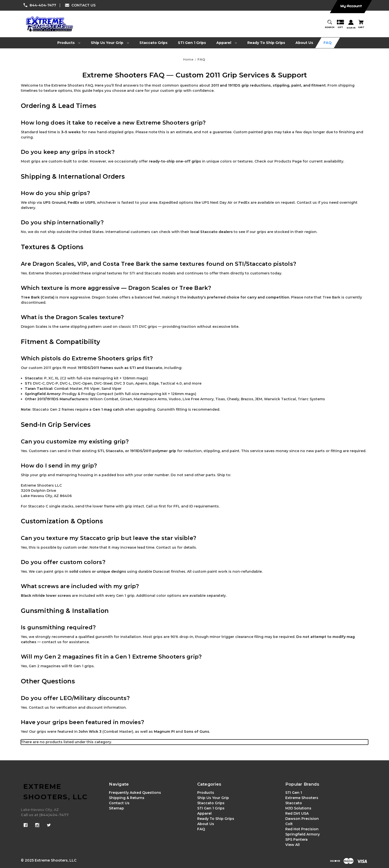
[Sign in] (351, 25)
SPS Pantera (296, 839)
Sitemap (116, 808)
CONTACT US (83, 5)
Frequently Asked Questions (135, 793)
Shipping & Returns (127, 798)
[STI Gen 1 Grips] (192, 43)
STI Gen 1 (294, 793)
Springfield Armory (303, 834)
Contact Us (119, 803)
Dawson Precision (302, 819)
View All (292, 845)
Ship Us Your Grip (213, 798)
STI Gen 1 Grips (211, 808)
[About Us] (304, 43)
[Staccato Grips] (154, 43)
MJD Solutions (298, 808)
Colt (289, 824)
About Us (206, 824)
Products (206, 793)
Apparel (204, 813)
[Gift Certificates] (340, 24)
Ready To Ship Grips (216, 819)
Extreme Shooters (302, 798)
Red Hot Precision (302, 829)
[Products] (69, 43)
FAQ (201, 829)
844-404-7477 (43, 5)
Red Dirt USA (297, 813)
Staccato (294, 803)
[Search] (330, 24)
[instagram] (37, 825)
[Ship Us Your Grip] (110, 43)
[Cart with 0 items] (361, 24)
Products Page (288, 161)
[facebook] (26, 825)
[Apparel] (227, 43)
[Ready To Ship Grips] (266, 43)
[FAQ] (328, 43)
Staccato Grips (211, 803)
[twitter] (49, 825)
